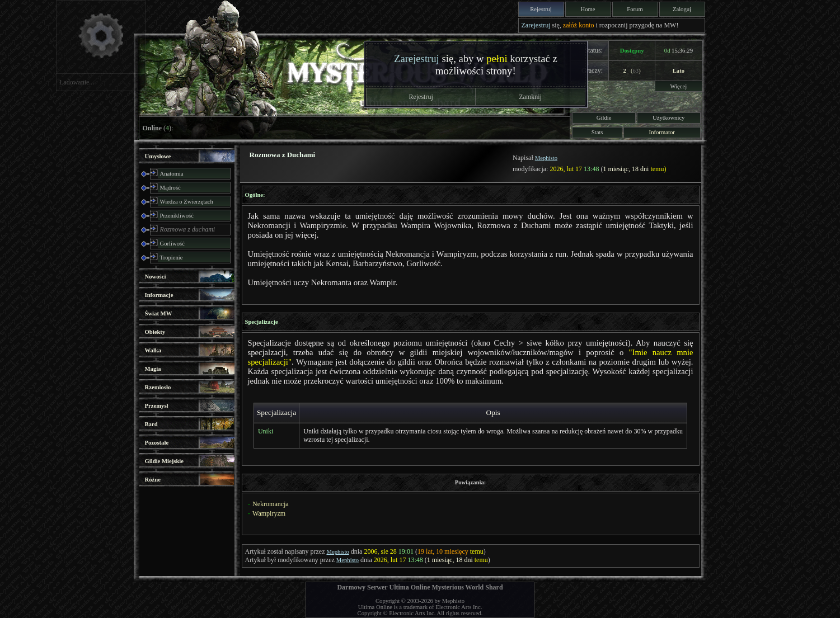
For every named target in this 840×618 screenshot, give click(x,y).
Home (588, 9)
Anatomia (172, 174)
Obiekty (155, 332)
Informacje (159, 295)
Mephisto (546, 158)
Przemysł (157, 406)
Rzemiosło (158, 387)
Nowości (156, 277)
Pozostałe (157, 443)
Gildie (604, 118)
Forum (635, 9)
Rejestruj (541, 9)
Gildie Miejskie (165, 461)
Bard (151, 424)
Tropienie (172, 258)
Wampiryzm (269, 513)
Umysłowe (158, 156)
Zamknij (530, 97)
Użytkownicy (668, 118)
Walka (153, 350)
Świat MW (159, 313)
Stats (597, 132)
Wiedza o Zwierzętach (187, 202)
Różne (153, 480)
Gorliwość (172, 244)
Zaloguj (682, 9)
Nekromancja (271, 504)
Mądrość (170, 188)
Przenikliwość (177, 216)
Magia (153, 369)
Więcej (679, 86)
